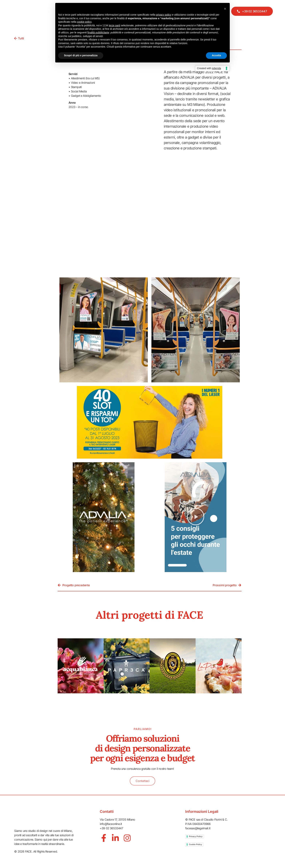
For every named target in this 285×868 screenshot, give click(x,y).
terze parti (115, 25)
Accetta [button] (216, 55)
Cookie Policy (195, 844)
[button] (196, 517)
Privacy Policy (196, 836)
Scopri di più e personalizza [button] (81, 55)
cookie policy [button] (84, 22)
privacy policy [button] (164, 15)
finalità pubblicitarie (98, 32)
